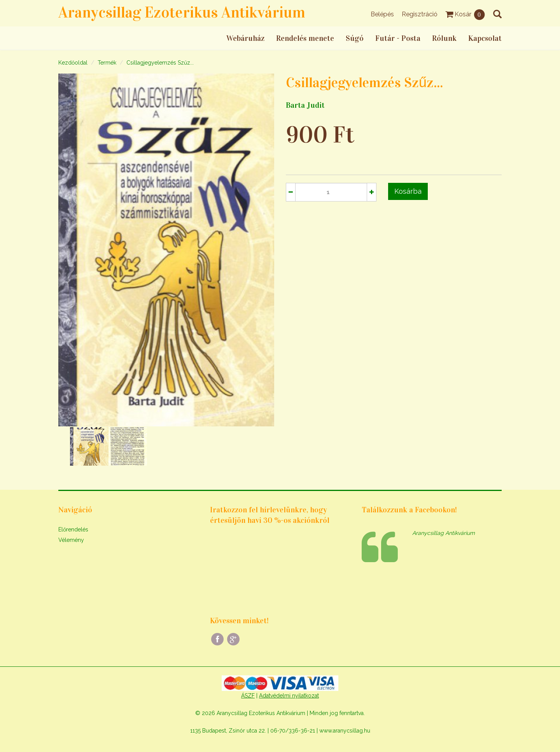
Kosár (465, 14)
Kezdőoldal (73, 63)
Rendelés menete (305, 38)
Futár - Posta (398, 38)
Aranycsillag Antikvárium (444, 533)
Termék (107, 63)
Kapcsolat (485, 38)
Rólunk (444, 38)
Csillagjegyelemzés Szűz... (160, 63)
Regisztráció (420, 14)
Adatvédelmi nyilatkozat (289, 696)
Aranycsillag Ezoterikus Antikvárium (182, 12)
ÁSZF (248, 696)
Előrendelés (73, 529)
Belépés (382, 14)
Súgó (355, 38)
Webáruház (245, 38)
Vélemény (71, 540)
